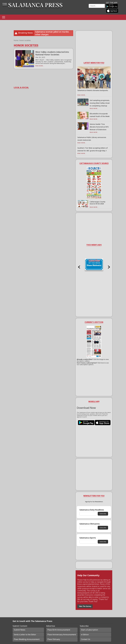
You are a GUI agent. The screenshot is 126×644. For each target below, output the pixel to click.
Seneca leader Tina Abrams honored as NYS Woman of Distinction (99, 127)
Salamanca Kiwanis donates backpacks (93, 90)
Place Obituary (54, 639)
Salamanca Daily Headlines (92, 510)
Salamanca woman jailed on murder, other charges (52, 33)
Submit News (20, 630)
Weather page (77, 8)
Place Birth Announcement (59, 630)
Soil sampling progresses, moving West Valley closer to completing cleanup (100, 103)
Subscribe (103, 514)
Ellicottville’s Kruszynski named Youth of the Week (100, 115)
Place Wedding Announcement (27, 639)
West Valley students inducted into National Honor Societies (52, 53)
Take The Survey (85, 606)
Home (16, 40)
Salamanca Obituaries (90, 524)
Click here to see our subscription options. (93, 364)
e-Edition (85, 635)
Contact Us (86, 639)
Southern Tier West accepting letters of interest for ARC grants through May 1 (93, 149)
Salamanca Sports (88, 538)
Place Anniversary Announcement (62, 635)
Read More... (40, 66)
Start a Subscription (89, 630)
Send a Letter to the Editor (25, 635)
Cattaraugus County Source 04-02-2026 (97, 203)
